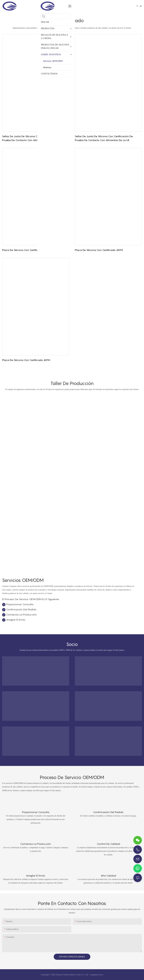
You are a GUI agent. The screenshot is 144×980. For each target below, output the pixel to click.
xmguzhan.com (96, 975)
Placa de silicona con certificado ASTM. (26, 250)
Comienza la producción (36, 844)
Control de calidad (108, 844)
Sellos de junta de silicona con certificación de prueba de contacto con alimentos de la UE (31, 138)
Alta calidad (108, 876)
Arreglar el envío (36, 876)
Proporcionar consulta (36, 812)
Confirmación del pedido (108, 812)
